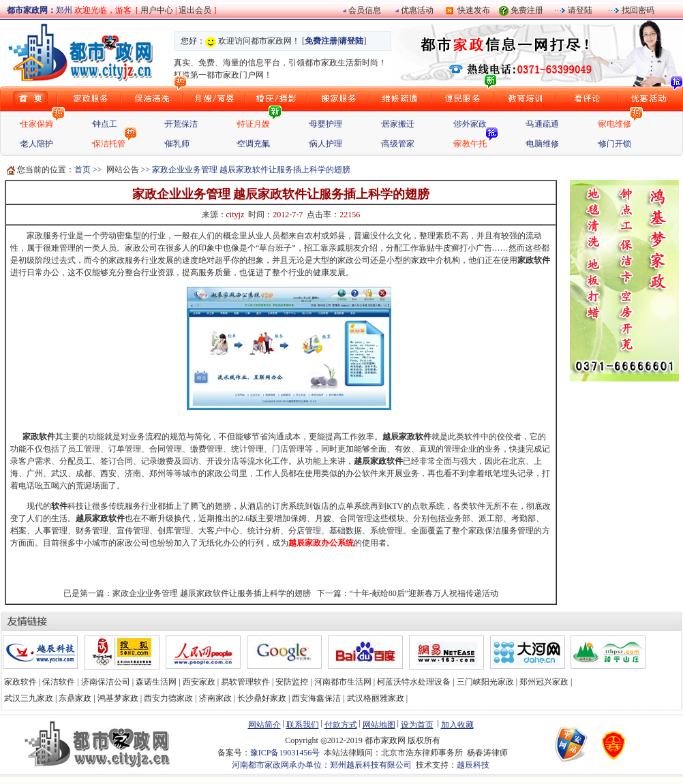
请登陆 (579, 10)
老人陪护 (37, 144)
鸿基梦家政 (118, 698)
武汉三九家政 (29, 698)
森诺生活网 (156, 682)
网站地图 (379, 725)
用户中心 (157, 10)
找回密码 (637, 10)
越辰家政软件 (407, 437)
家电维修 (615, 124)
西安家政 (199, 682)
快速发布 (472, 10)
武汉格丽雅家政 (376, 698)
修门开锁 (615, 144)
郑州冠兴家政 (544, 682)
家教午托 (470, 144)
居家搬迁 (398, 124)
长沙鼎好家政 (262, 698)
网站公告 (123, 170)
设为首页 (417, 725)
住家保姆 (37, 124)
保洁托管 (109, 144)
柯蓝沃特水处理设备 (414, 682)
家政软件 (534, 260)
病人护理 (326, 144)
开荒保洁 (181, 124)
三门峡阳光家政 (485, 682)
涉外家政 (470, 124)
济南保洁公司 (106, 682)
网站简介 (264, 725)
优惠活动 (417, 10)
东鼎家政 (75, 698)
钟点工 (105, 124)
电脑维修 (543, 144)
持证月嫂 (254, 124)
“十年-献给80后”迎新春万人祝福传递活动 (424, 593)
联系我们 (303, 725)
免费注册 (527, 10)
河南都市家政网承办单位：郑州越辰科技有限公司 (322, 765)
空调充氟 (254, 144)
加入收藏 (457, 725)
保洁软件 (59, 682)
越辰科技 (473, 765)
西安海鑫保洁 (316, 698)
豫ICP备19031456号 (285, 753)
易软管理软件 (245, 682)
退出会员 (196, 10)
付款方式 (341, 725)
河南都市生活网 (343, 682)
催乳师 (177, 144)
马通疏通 (543, 124)
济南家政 (215, 698)
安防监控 (292, 682)
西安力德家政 (168, 698)
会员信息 (365, 10)
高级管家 (398, 144)
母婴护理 (326, 124)
